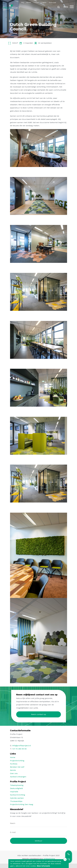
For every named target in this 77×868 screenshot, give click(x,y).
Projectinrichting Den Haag (22, 804)
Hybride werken (17, 798)
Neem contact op (38, 714)
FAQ (23, 3)
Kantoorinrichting (18, 795)
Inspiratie (14, 792)
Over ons (14, 773)
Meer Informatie (43, 866)
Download (52, 3)
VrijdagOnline (49, 859)
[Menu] (69, 7)
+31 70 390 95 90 (19, 749)
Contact (36, 3)
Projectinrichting (17, 761)
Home (13, 757)
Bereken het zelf (17, 767)
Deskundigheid (16, 788)
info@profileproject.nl (22, 746)
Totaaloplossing (17, 785)
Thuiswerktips (16, 801)
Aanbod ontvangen (18, 777)
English (44, 3)
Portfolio (14, 764)
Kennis (29, 3)
